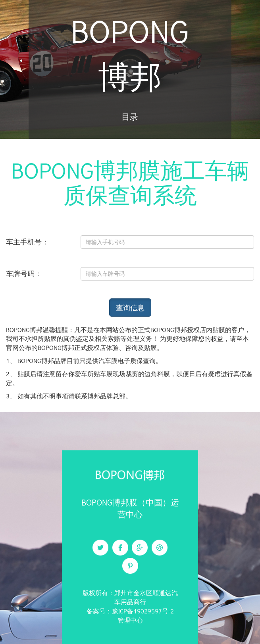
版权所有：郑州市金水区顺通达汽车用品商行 (130, 597)
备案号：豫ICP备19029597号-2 (130, 611)
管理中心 (130, 620)
